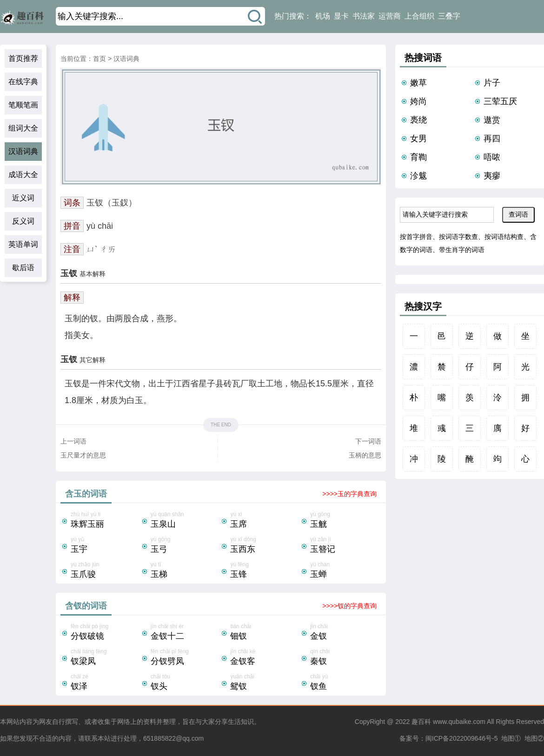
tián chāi (265, 633)
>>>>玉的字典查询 (349, 494)
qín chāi (345, 658)
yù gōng (345, 521)
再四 (492, 139)
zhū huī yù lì (106, 521)
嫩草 (418, 83)
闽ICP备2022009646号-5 (462, 738)
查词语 (518, 214)
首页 (100, 59)
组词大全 (23, 128)
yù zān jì (345, 546)
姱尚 (418, 101)
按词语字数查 (458, 237)
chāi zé (106, 683)
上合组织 (419, 16)
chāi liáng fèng (106, 658)
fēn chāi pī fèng (186, 658)
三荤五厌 (500, 101)
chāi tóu (186, 683)
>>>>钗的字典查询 (349, 606)
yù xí (265, 521)
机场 (323, 16)
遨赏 (492, 120)
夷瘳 (492, 176)
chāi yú (345, 683)
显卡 (341, 16)
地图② (534, 738)
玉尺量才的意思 (83, 455)
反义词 (23, 221)
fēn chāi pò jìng (106, 633)
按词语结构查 (504, 237)
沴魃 (418, 176)
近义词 (23, 198)
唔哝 (492, 157)
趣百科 (421, 722)
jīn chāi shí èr (186, 633)
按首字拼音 (416, 237)
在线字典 (23, 82)
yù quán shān (186, 521)
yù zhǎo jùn (106, 571)
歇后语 (23, 268)
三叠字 (449, 16)
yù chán (345, 571)
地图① (511, 738)
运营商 (390, 16)
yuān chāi (265, 683)
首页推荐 (23, 58)
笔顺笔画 (23, 105)
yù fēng (265, 571)
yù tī (186, 571)
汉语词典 (23, 151)
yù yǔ (106, 546)
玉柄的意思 (365, 455)
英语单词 (23, 244)
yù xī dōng (265, 546)
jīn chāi (345, 633)
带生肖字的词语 (462, 250)
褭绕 (418, 120)
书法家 (364, 16)
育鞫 (418, 157)
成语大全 (23, 175)
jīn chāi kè (265, 658)
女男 (418, 139)
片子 (492, 83)
